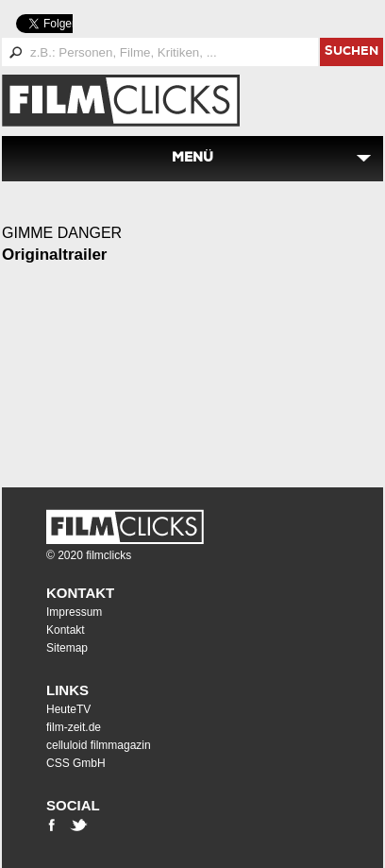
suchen (352, 52)
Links (67, 690)
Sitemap (67, 648)
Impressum (74, 612)
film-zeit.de (74, 727)
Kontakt (80, 593)
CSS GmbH (76, 763)
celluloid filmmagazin (99, 745)
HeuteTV (68, 709)
